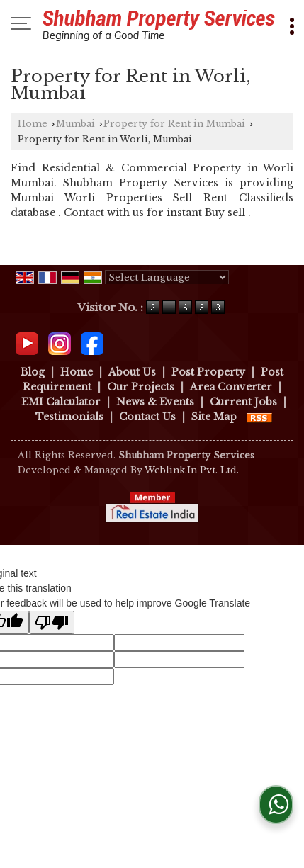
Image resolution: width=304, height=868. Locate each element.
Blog (33, 372)
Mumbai (75, 124)
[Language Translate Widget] (167, 277)
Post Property (208, 372)
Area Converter (231, 387)
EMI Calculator (61, 402)
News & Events (155, 402)
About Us (132, 372)
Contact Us (147, 417)
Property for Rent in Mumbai (174, 124)
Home (33, 124)
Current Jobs (243, 402)
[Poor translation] (52, 622)
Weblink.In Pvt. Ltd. (192, 470)
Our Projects (141, 387)
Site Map (214, 417)
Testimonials (69, 417)
